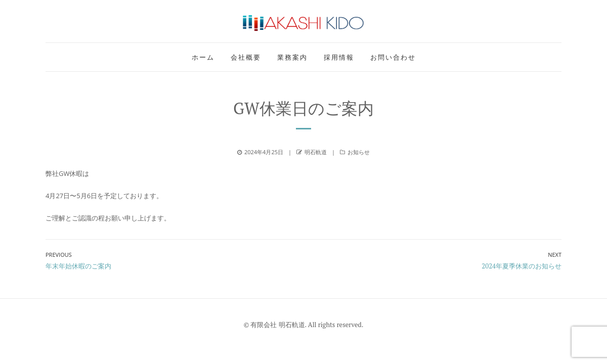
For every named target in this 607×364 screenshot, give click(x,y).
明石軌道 (316, 152)
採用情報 (339, 57)
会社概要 (246, 57)
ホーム (203, 57)
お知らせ (359, 152)
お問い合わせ (393, 57)
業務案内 (292, 57)
